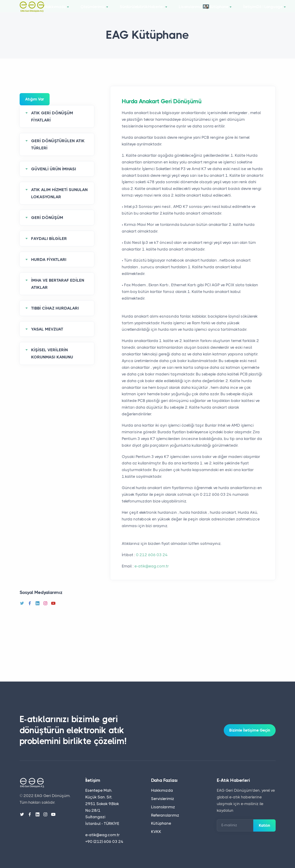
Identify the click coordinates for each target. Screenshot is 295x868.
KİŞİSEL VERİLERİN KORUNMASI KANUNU (52, 360)
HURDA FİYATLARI (49, 266)
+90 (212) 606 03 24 (104, 841)
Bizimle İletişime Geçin (250, 730)
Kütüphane (236, 10)
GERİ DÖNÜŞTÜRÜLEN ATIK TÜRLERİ (58, 151)
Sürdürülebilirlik (133, 10)
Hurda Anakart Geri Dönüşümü (164, 108)
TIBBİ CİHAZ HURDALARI (55, 315)
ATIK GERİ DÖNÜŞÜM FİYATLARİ (52, 123)
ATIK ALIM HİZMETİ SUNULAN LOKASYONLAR (59, 200)
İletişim (263, 10)
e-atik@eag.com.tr (152, 573)
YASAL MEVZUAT (47, 336)
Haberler (166, 10)
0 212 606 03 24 (152, 562)
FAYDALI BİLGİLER (49, 245)
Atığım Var (35, 106)
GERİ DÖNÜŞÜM (47, 224)
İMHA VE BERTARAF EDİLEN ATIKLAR (58, 291)
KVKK (156, 832)
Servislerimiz (163, 799)
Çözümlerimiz (96, 10)
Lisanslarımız (200, 10)
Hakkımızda (61, 10)
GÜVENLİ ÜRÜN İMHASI (54, 176)
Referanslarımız (165, 815)
